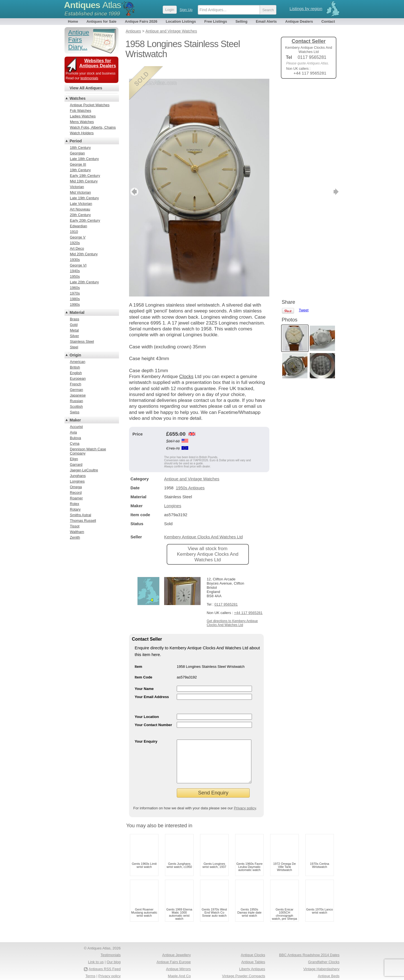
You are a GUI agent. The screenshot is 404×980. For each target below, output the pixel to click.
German (76, 390)
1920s (75, 243)
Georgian (77, 153)
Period (76, 141)
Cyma (75, 443)
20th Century (80, 215)
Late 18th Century (84, 159)
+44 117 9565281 (248, 600)
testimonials (89, 78)
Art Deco (77, 248)
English (76, 373)
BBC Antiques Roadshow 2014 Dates (309, 951)
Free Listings (216, 21)
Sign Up (186, 10)
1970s (75, 293)
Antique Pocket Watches (90, 105)
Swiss (75, 412)
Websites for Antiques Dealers (98, 63)
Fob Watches (81, 111)
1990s (75, 304)
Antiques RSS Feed (105, 965)
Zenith (75, 537)
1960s (75, 288)
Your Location (147, 704)
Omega (76, 487)
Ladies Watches (83, 116)
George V (78, 237)
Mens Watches (82, 122)
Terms (90, 972)
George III (78, 164)
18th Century (80, 148)
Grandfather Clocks (324, 958)
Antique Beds (329, 972)
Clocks (186, 364)
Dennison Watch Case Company (88, 451)
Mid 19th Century (84, 181)
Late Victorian (81, 204)
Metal (74, 330)
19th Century (80, 170)
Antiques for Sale (101, 21)
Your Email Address (152, 684)
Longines (173, 493)
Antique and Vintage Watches (192, 466)
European (78, 378)
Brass (74, 319)
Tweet (304, 92)
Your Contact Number (153, 712)
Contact (328, 21)
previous (134, 179)
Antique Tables (253, 958)
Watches (78, 98)
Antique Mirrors (178, 965)
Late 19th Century (84, 198)
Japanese (78, 395)
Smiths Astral (81, 515)
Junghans (78, 476)
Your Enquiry (146, 729)
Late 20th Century (84, 282)
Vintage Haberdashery (321, 965)
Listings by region (306, 9)
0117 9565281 (226, 592)
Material (77, 312)
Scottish (76, 406)
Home (73, 21)
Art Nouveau (80, 209)
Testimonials (111, 951)
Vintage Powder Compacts (244, 972)
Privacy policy (245, 804)
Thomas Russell (83, 521)
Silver (74, 336)
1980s (75, 299)
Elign (74, 459)
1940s (75, 271)
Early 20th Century (85, 220)
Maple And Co (179, 972)
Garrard (76, 464)
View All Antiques (86, 88)
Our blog (114, 958)
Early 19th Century (85, 176)
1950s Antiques (190, 475)
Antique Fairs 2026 (141, 21)
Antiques (92, 5)
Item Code (144, 665)
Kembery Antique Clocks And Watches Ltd (203, 524)
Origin (75, 355)
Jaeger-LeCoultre (84, 470)
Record (76, 493)
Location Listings (181, 21)
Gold (74, 325)
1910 (74, 232)
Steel (74, 347)
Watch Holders (82, 133)
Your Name (144, 676)
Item (138, 654)
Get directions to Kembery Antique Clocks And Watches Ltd (232, 610)
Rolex (74, 504)
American (78, 362)
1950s (75, 276)
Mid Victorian (80, 192)
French (75, 384)
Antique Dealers (299, 21)
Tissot (75, 526)
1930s (75, 260)
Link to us (96, 958)
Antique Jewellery (176, 951)
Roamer (76, 498)
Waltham (77, 532)
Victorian (77, 187)
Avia (73, 432)
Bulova (75, 438)
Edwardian (78, 226)
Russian (76, 401)
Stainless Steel (82, 341)
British (75, 367)
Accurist (76, 427)
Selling (241, 21)
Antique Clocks (253, 951)
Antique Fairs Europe (174, 958)
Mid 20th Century (84, 254)
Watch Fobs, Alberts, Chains (93, 127)
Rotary (75, 509)
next (265, 179)
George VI (78, 265)
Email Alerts (266, 21)
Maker (75, 420)
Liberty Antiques (252, 965)
